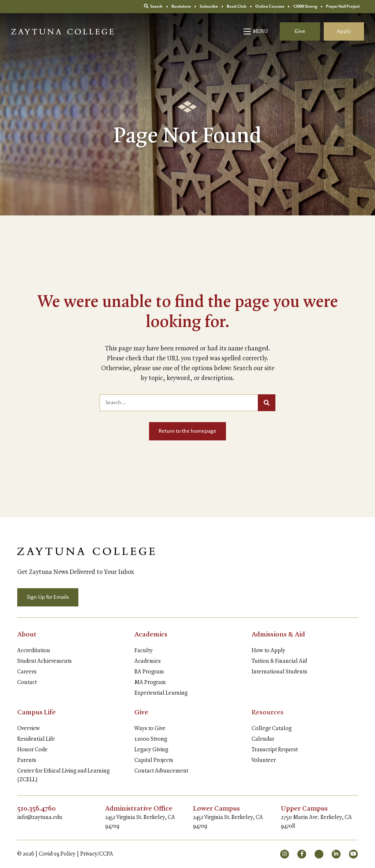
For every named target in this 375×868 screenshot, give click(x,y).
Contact (27, 683)
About (27, 635)
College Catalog (272, 729)
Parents (27, 760)
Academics (151, 635)
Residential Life (36, 739)
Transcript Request (275, 750)
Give (300, 31)
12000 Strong (151, 739)
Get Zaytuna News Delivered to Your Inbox (76, 572)
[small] (285, 854)
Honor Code (32, 750)
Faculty (144, 651)
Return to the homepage (187, 431)
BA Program (149, 672)
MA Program (150, 683)
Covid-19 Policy (57, 854)
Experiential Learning (161, 693)
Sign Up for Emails (48, 597)
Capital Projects (154, 760)
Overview (29, 729)
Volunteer (264, 760)
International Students (279, 672)
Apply (344, 31)
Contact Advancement (161, 771)
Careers (27, 672)
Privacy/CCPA (97, 854)
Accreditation (34, 651)
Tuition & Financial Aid (279, 661)
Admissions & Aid (279, 635)
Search (153, 6)
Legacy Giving (151, 750)
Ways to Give (150, 729)
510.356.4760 (37, 809)
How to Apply (268, 651)
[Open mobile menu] (256, 31)
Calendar (263, 739)
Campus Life (37, 713)
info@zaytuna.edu (40, 818)
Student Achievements (44, 661)
